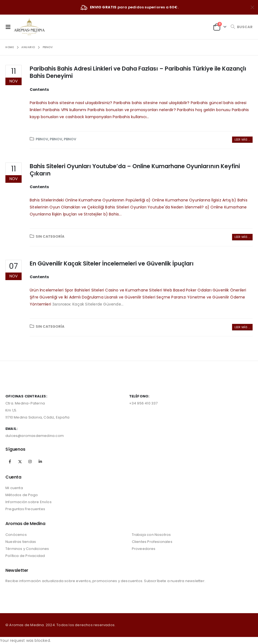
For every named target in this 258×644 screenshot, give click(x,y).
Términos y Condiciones (27, 549)
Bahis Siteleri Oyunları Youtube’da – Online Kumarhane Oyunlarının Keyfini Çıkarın (135, 170)
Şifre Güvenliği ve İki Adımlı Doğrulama (67, 297)
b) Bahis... (113, 214)
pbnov (42, 139)
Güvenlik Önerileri (229, 290)
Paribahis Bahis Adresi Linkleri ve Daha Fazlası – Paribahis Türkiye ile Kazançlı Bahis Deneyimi (138, 72)
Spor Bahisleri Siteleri (85, 290)
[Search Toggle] (242, 27)
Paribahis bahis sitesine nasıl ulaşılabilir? (152, 103)
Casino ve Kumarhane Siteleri (134, 290)
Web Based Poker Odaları (187, 290)
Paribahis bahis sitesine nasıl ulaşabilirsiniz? (71, 103)
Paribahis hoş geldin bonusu (204, 110)
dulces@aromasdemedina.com (35, 436)
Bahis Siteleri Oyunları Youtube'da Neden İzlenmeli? (154, 207)
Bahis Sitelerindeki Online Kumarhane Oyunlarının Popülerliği (87, 200)
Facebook (10, 462)
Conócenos (16, 535)
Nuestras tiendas (21, 542)
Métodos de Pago (22, 495)
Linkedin (40, 462)
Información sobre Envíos (29, 502)
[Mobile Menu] (10, 27)
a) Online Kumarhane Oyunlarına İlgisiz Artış (188, 200)
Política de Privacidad (25, 556)
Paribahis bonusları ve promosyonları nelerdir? (132, 110)
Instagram (30, 462)
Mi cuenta (14, 488)
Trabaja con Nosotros (151, 535)
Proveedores (144, 549)
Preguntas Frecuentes (25, 509)
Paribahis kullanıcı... (131, 117)
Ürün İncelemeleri (47, 290)
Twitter (20, 462)
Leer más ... (242, 140)
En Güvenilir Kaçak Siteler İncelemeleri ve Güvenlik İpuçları (112, 263)
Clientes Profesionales (152, 542)
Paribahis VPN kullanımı (65, 110)
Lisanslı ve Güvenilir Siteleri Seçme (137, 297)
